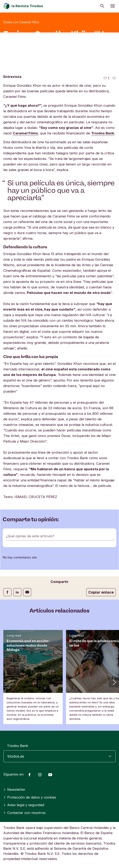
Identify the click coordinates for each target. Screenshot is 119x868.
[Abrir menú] (113, 6)
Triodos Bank (103, 133)
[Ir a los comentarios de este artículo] (114, 78)
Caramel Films (25, 133)
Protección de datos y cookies (30, 797)
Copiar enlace (101, 592)
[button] (114, 682)
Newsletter (14, 789)
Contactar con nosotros (24, 813)
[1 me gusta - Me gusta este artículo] (106, 78)
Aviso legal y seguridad (24, 805)
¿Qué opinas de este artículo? (30, 536)
